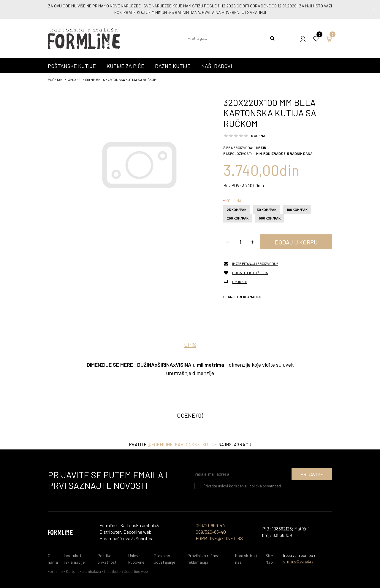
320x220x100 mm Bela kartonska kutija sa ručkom (112, 80)
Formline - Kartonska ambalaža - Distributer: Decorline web (98, 571)
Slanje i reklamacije (243, 297)
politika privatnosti (265, 486)
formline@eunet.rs (298, 561)
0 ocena (258, 136)
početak (55, 80)
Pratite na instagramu (190, 444)
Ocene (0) (190, 415)
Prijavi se (312, 474)
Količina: (234, 201)
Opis (190, 344)
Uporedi (239, 282)
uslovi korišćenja (232, 486)
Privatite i (242, 486)
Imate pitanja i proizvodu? (255, 264)
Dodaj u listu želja (250, 273)
